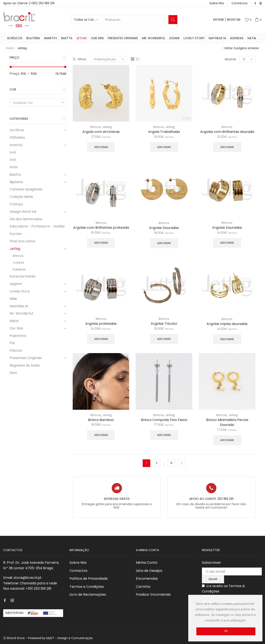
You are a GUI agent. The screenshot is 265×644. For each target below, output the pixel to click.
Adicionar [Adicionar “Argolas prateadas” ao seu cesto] (101, 339)
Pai (12, 343)
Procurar (173, 20)
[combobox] (38, 103)
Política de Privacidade (89, 579)
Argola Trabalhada (164, 132)
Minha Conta (146, 563)
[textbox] (35, 103)
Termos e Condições (87, 587)
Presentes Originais (123, 38)
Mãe (13, 299)
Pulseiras (19, 269)
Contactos (240, 3)
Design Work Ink (23, 212)
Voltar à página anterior (242, 48)
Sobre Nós (217, 3)
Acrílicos (15, 38)
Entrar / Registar (227, 20)
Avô (13, 152)
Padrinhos (18, 336)
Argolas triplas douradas (227, 324)
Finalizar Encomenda (153, 594)
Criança (16, 204)
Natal (252, 38)
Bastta (67, 38)
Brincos (96, 127)
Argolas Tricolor (164, 324)
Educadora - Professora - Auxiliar (37, 226)
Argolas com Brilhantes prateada (101, 228)
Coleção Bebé (21, 197)
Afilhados (17, 137)
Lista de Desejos (149, 571)
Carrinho (143, 587)
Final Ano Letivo (22, 241)
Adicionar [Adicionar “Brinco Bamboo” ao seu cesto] (101, 435)
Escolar (16, 234)
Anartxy (51, 38)
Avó (13, 160)
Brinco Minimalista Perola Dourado (227, 422)
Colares (18, 263)
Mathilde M (217, 38)
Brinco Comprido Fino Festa (164, 420)
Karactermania (22, 276)
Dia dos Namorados (26, 219)
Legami (174, 38)
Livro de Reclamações (88, 594)
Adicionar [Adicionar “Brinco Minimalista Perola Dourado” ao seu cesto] (227, 440)
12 (171, 463)
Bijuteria (33, 38)
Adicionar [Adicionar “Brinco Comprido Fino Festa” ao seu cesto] (164, 435)
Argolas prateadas (101, 324)
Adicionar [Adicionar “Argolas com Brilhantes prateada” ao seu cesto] (101, 243)
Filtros (79, 59)
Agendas (237, 38)
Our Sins (97, 38)
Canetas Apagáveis (26, 189)
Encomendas (147, 579)
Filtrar (61, 74)
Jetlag (82, 38)
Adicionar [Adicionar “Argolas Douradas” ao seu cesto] (164, 243)
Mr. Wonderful (154, 38)
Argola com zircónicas (101, 132)
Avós (14, 167)
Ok (226, 631)
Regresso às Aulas (25, 365)
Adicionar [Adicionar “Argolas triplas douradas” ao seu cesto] (227, 339)
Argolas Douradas (164, 228)
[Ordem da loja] (109, 59)
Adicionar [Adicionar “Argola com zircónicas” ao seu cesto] (101, 147)
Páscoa (16, 350)
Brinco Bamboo (101, 420)
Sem (13, 373)
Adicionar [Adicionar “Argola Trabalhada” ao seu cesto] (164, 147)
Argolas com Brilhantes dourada (227, 132)
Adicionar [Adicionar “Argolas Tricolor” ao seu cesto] (164, 339)
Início (10, 48)
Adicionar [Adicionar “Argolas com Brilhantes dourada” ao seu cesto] (227, 147)
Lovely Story (194, 38)
